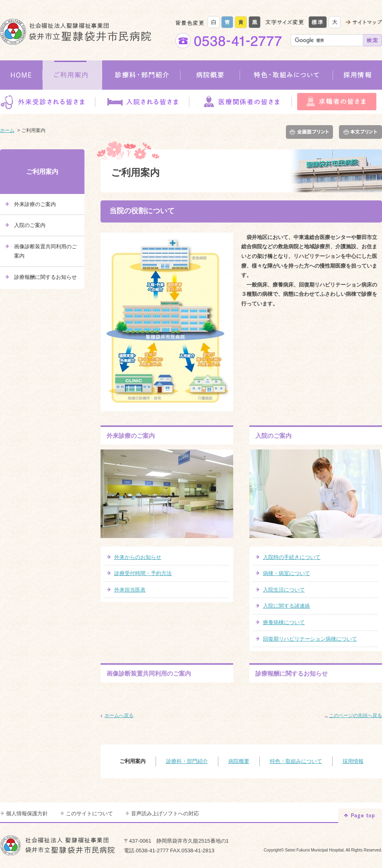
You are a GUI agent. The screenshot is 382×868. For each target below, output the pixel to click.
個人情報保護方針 (27, 813)
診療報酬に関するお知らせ (292, 673)
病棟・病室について (286, 573)
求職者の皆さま (337, 102)
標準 (318, 22)
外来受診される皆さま (47, 102)
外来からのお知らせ (138, 557)
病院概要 (210, 75)
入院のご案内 (273, 436)
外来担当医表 (130, 590)
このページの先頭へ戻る (355, 715)
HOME (21, 75)
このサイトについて (89, 813)
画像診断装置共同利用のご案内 (149, 673)
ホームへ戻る (119, 715)
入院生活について (284, 590)
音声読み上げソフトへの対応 (165, 813)
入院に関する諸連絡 (286, 606)
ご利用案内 (72, 75)
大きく (335, 22)
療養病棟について (284, 622)
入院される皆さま (142, 102)
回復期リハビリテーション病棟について (310, 639)
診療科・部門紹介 (141, 75)
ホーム (7, 130)
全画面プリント (311, 132)
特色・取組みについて (286, 75)
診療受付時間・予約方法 (143, 573)
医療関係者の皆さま (240, 102)
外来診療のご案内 (131, 436)
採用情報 (357, 75)
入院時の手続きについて (292, 557)
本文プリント (359, 132)
